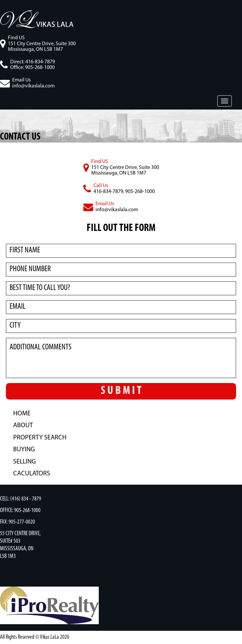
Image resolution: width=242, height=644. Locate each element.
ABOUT (23, 426)
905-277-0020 (22, 522)
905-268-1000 (27, 511)
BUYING (24, 450)
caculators (32, 474)
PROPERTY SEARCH (40, 438)
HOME (22, 414)
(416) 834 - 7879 (26, 499)
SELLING (25, 462)
